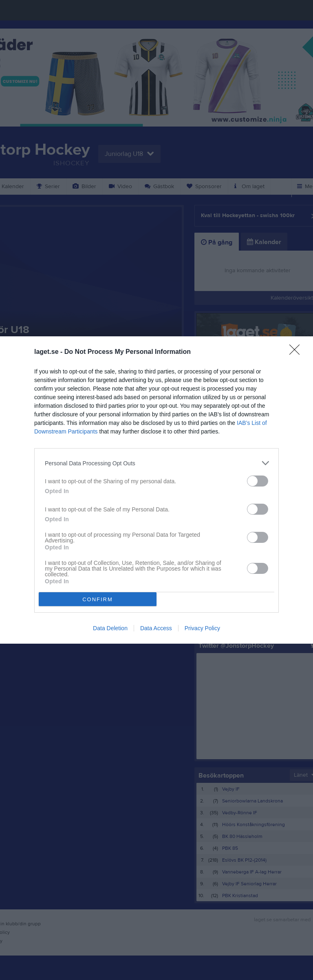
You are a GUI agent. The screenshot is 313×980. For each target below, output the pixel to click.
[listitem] (156, 463)
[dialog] (156, 490)
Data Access (156, 628)
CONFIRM (98, 599)
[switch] (258, 481)
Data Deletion (110, 628)
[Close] (297, 352)
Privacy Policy (202, 628)
